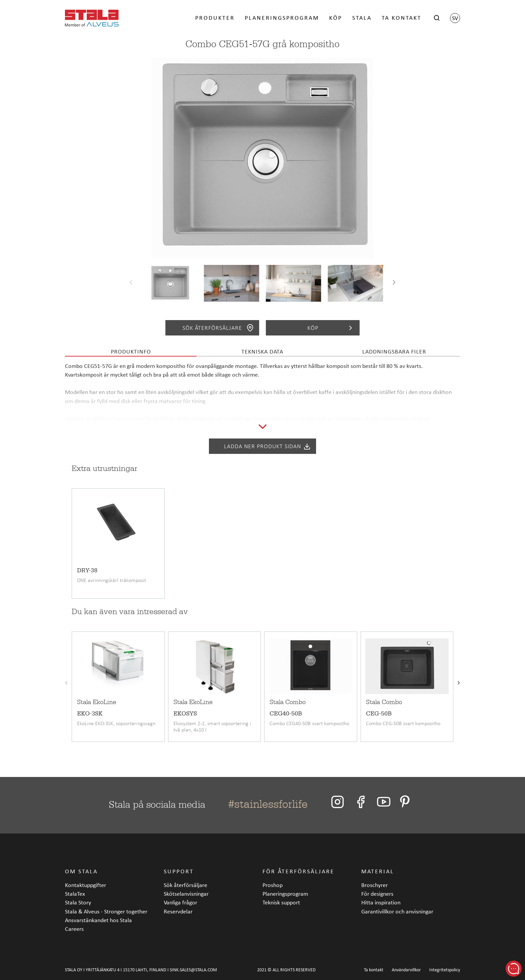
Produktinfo (131, 351)
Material (378, 871)
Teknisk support (281, 902)
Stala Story (78, 902)
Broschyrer (374, 885)
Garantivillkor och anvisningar (397, 911)
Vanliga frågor (180, 902)
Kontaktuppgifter (86, 885)
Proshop (273, 885)
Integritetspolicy (445, 970)
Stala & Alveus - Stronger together (106, 911)
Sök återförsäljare (218, 328)
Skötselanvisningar (186, 894)
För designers (377, 894)
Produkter (215, 18)
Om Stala (81, 871)
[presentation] (131, 283)
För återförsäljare (298, 871)
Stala (362, 18)
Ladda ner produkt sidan (268, 446)
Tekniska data (262, 351)
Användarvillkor (406, 970)
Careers (74, 929)
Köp (336, 18)
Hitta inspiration (381, 902)
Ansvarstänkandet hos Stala (98, 920)
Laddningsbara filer (394, 351)
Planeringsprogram (282, 18)
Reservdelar (178, 911)
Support (179, 871)
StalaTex (75, 894)
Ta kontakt (402, 18)
